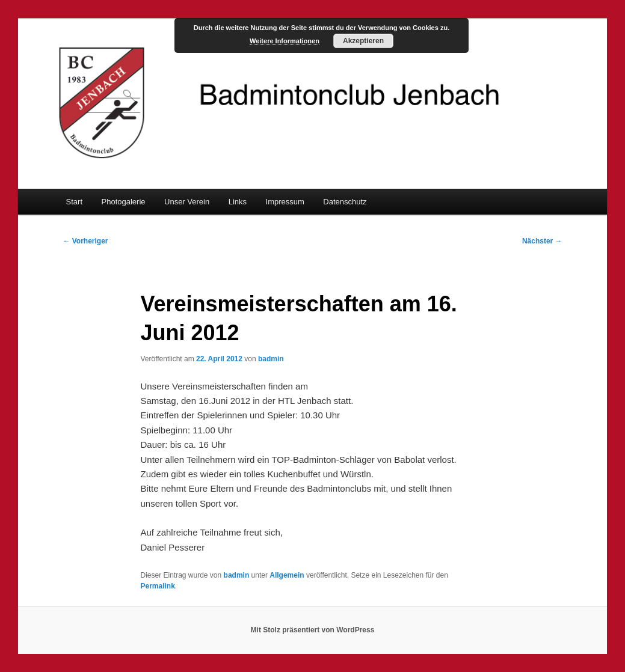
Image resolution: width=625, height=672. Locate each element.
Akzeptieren (363, 41)
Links (238, 202)
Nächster (542, 241)
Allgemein (287, 575)
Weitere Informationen (285, 41)
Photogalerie (124, 202)
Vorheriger (85, 241)
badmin (271, 359)
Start (74, 202)
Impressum (285, 202)
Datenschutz (345, 202)
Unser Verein (187, 202)
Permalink (157, 586)
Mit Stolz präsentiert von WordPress (313, 630)
